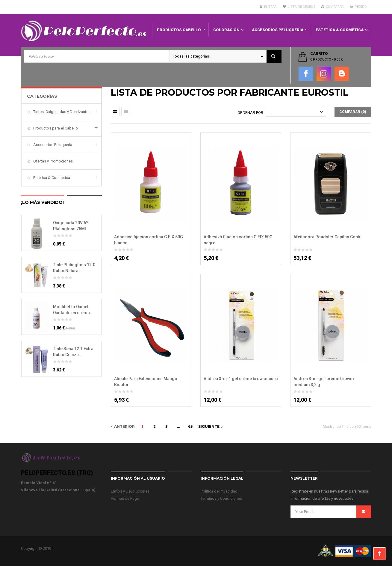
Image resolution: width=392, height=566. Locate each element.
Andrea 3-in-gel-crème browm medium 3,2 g (324, 382)
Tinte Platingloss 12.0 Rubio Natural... (74, 268)
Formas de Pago (125, 498)
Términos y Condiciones (221, 498)
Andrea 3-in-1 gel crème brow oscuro (241, 379)
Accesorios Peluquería (52, 145)
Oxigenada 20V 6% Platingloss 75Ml (71, 226)
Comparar (333, 7)
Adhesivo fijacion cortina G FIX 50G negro (238, 240)
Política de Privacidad (219, 491)
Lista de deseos (299, 7)
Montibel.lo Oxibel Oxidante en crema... (73, 310)
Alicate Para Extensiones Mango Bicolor (146, 382)
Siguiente (210, 426)
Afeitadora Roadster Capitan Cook (327, 237)
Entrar (268, 7)
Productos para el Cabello (55, 128)
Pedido (358, 7)
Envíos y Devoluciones (130, 491)
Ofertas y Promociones (53, 161)
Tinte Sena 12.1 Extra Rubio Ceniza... (73, 352)
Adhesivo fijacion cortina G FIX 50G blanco (149, 240)
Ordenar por (250, 113)
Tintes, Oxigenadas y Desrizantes (61, 112)
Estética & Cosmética (51, 178)
